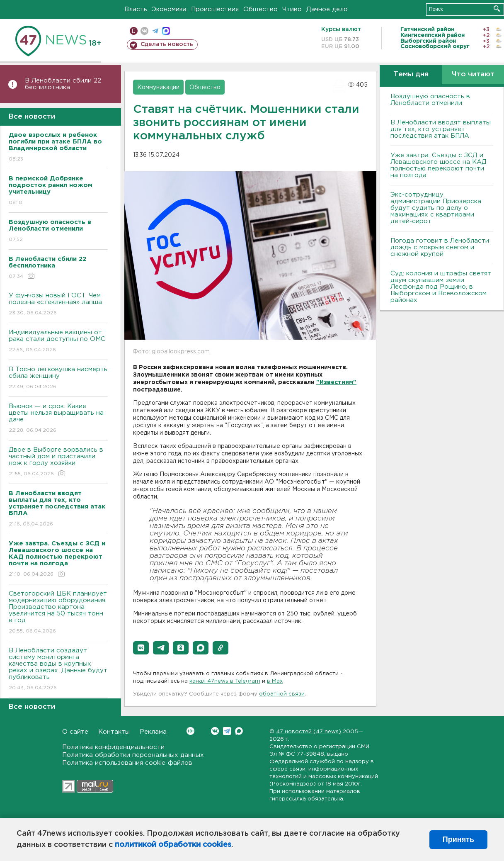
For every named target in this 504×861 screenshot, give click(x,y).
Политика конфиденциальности (113, 747)
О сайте (75, 732)
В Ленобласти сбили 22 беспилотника (63, 84)
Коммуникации (158, 88)
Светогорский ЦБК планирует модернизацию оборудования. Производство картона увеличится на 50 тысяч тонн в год (58, 613)
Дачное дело (327, 9)
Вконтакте (190, 731)
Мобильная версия (134, 31)
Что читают (473, 74)
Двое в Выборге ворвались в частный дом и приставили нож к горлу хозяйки (58, 462)
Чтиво (292, 9)
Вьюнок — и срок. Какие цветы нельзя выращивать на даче (58, 419)
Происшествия (215, 9)
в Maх (275, 681)
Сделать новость (167, 44)
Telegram (227, 731)
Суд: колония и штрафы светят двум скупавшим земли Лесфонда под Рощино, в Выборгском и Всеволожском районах (441, 287)
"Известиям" (336, 382)
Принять (458, 839)
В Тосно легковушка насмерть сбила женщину (58, 378)
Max (239, 731)
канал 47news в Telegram (225, 681)
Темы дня (411, 74)
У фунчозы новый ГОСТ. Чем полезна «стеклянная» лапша (58, 305)
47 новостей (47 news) (309, 732)
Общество (260, 9)
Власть (136, 9)
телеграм (155, 31)
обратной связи (282, 694)
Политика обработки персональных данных (133, 755)
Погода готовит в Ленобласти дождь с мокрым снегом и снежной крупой (440, 247)
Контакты (114, 732)
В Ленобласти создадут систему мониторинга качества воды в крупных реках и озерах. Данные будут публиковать (58, 670)
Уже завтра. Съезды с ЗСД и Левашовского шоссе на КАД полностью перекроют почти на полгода (439, 165)
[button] (141, 648)
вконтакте (144, 31)
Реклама (153, 732)
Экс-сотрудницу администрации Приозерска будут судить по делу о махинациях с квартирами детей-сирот (436, 208)
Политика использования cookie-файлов (127, 763)
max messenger (166, 31)
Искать (497, 9)
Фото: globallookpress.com (171, 352)
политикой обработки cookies (173, 845)
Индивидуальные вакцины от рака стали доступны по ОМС (58, 342)
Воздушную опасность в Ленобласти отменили (430, 100)
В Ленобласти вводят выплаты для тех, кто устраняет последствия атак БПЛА (441, 129)
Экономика (169, 9)
